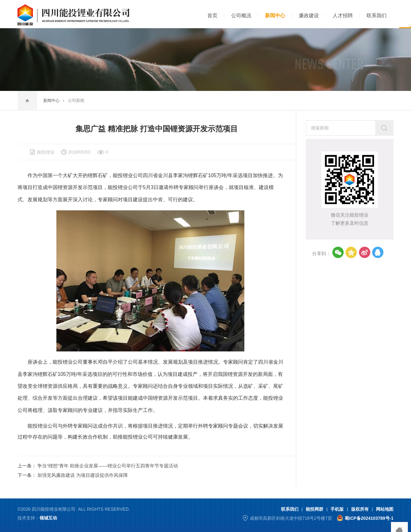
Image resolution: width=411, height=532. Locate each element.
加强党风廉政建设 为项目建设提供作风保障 (83, 475)
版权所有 (360, 509)
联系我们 (290, 509)
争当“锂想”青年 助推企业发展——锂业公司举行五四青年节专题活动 (108, 466)
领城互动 (48, 518)
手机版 (337, 509)
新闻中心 (51, 100)
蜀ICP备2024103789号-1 (369, 518)
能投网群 (315, 509)
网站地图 (385, 509)
